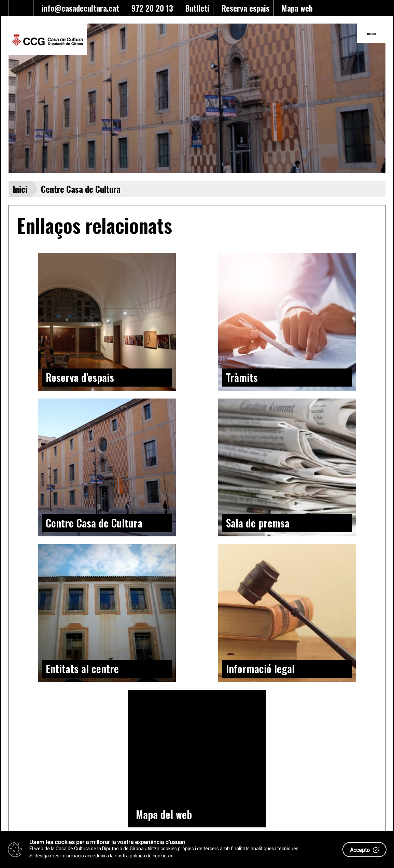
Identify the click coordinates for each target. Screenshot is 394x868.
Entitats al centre (82, 669)
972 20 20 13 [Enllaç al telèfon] (150, 8)
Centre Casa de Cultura (94, 523)
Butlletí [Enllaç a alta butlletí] (195, 8)
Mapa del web (164, 814)
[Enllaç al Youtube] (21, 8)
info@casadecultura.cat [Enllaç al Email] (78, 8)
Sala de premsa (258, 523)
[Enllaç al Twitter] (5, 8)
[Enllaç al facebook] (13, 8)
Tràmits (242, 377)
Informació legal (260, 669)
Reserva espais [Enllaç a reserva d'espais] (243, 8)
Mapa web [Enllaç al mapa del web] (295, 8)
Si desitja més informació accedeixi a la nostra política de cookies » (101, 856)
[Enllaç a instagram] (29, 8)
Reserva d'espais (80, 377)
